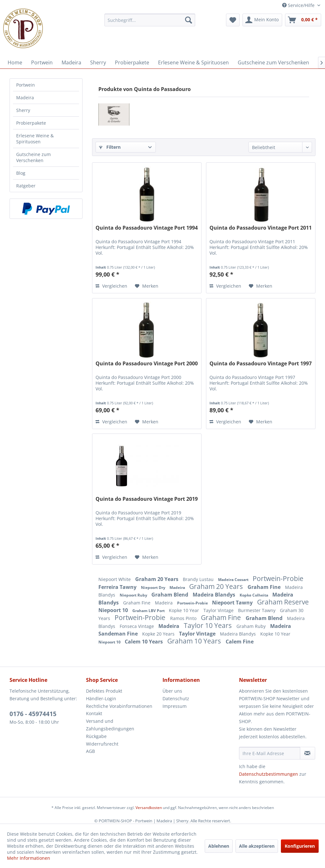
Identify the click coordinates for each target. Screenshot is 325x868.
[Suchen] (189, 20)
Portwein (26, 85)
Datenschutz (176, 698)
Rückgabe (96, 736)
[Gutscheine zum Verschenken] (273, 62)
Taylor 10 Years (209, 625)
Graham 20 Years (157, 579)
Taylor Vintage (219, 610)
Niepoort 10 (114, 610)
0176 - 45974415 (33, 714)
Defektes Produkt (104, 691)
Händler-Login (101, 698)
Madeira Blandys (215, 595)
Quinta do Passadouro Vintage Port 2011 (261, 228)
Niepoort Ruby (134, 595)
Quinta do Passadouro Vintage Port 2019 (147, 499)
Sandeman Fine (119, 634)
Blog (21, 173)
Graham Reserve (283, 602)
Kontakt (94, 713)
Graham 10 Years (195, 641)
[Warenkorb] (303, 20)
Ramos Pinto (184, 618)
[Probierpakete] (132, 62)
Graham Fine (265, 587)
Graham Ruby (252, 626)
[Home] (15, 62)
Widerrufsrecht (102, 744)
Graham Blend (170, 595)
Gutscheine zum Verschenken (33, 157)
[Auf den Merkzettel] (147, 286)
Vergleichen (111, 286)
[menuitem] (150, 20)
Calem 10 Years (144, 642)
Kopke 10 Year (185, 610)
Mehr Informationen (29, 858)
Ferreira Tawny (118, 587)
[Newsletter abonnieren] (308, 753)
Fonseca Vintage (137, 626)
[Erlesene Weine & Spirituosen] (193, 62)
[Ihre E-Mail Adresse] (270, 753)
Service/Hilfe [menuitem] (299, 5)
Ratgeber (26, 186)
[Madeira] (71, 62)
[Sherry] (98, 62)
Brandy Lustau (199, 579)
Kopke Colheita (254, 595)
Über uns (172, 691)
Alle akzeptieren (257, 846)
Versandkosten (149, 808)
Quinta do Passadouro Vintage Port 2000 (147, 364)
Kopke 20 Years (159, 634)
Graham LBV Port (149, 611)
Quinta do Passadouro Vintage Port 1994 (147, 228)
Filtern (110, 147)
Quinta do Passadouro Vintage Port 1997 (261, 364)
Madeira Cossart (234, 580)
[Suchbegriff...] (150, 20)
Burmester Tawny (257, 610)
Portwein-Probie (278, 578)
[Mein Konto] (262, 20)
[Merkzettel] (233, 20)
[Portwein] (42, 62)
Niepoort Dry (154, 587)
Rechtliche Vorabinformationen (119, 706)
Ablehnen (219, 846)
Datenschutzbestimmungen (269, 774)
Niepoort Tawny (233, 603)
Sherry (23, 110)
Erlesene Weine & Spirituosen (35, 139)
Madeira (25, 98)
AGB (90, 751)
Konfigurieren (300, 846)
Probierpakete (31, 123)
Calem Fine (240, 642)
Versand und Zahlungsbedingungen (110, 725)
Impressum (175, 706)
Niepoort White (115, 579)
